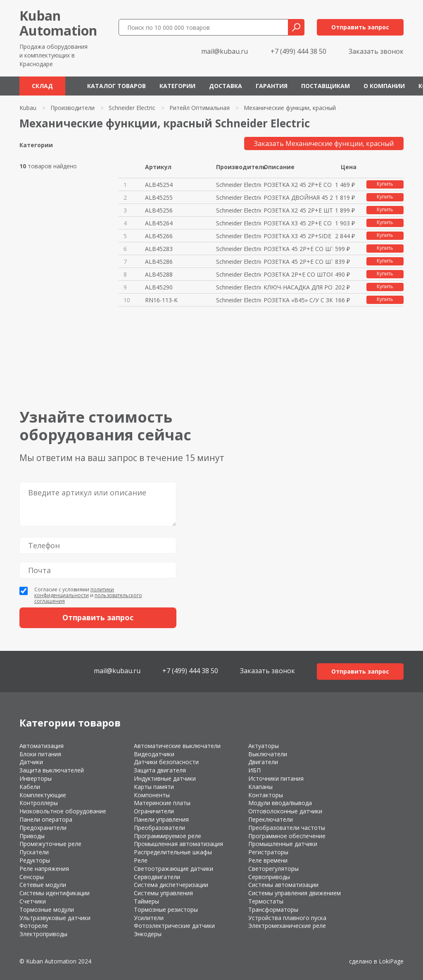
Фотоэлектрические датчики (174, 926)
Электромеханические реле (287, 926)
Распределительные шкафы (173, 852)
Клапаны (260, 787)
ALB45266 (159, 236)
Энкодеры (148, 934)
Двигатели (263, 762)
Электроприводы (43, 934)
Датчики (31, 762)
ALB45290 (159, 287)
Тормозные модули (47, 909)
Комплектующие (43, 795)
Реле (141, 860)
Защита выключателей (52, 770)
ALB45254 (159, 185)
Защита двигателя (160, 770)
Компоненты (152, 795)
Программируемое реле (168, 836)
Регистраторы (268, 852)
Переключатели (271, 819)
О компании (384, 86)
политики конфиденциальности (74, 592)
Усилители (149, 918)
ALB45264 (159, 223)
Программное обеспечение (287, 836)
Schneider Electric (132, 108)
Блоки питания (40, 754)
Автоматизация (42, 746)
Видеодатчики (154, 754)
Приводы (32, 836)
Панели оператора (46, 819)
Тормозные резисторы (166, 909)
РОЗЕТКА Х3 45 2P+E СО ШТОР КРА (298, 223)
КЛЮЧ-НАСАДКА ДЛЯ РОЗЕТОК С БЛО (298, 287)
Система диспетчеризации (171, 885)
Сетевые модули (43, 885)
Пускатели (34, 852)
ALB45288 (159, 274)
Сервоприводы (269, 877)
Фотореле (34, 926)
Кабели (30, 787)
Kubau (28, 108)
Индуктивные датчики (165, 778)
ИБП (254, 770)
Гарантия (272, 86)
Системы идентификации (55, 893)
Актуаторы (264, 746)
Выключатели (268, 754)
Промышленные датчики (283, 844)
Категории (177, 86)
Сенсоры (32, 877)
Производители (72, 108)
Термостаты (266, 901)
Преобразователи (159, 828)
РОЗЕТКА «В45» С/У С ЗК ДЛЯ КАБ (298, 300)
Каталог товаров (116, 86)
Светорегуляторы (273, 869)
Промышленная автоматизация (178, 844)
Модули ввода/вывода (280, 803)
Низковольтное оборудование (63, 811)
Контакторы (266, 795)
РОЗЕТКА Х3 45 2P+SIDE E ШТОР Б (298, 236)
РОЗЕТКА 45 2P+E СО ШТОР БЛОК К (298, 262)
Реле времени (268, 860)
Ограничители (154, 811)
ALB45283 (159, 249)
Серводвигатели (157, 877)
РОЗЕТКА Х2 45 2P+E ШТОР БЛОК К (298, 210)
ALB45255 (159, 197)
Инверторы (36, 778)
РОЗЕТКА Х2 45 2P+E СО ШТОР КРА (298, 185)
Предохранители (43, 828)
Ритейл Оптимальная (200, 108)
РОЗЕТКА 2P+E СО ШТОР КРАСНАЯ (298, 274)
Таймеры (146, 901)
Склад (42, 86)
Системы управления (163, 893)
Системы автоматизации (283, 885)
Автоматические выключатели (177, 746)
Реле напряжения (44, 869)
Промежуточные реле (50, 844)
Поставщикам (326, 86)
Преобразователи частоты (287, 828)
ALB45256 (159, 210)
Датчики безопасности (166, 762)
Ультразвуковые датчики (55, 918)
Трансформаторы (273, 909)
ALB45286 (159, 262)
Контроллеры (39, 803)
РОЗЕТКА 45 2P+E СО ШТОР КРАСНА (298, 249)
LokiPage (391, 961)
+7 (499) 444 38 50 (298, 51)
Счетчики (33, 901)
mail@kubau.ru (225, 51)
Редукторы (35, 860)
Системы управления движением (295, 893)
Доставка (226, 86)
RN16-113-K (161, 300)
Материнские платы (162, 803)
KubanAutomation (58, 23)
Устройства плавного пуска (287, 918)
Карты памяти (154, 787)
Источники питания (276, 778)
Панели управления (161, 819)
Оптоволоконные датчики (285, 811)
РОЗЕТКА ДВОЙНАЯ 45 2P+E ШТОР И (298, 197)
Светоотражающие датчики (173, 869)
